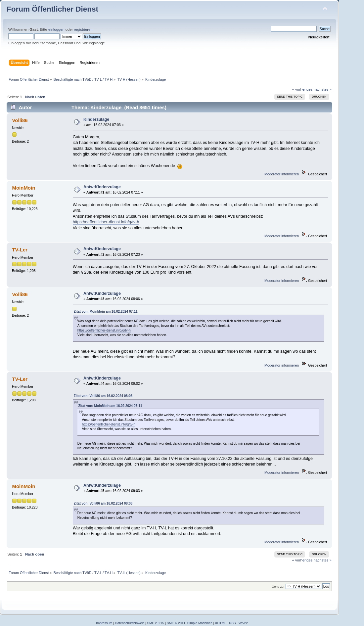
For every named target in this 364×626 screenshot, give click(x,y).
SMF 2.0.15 (156, 623)
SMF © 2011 (176, 623)
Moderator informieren (282, 174)
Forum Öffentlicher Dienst (52, 9)
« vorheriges (302, 89)
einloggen (56, 29)
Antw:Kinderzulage (102, 187)
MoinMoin (23, 188)
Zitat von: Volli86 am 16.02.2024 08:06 (103, 396)
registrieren (83, 29)
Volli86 (20, 120)
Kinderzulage (96, 119)
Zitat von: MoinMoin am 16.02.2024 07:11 (106, 312)
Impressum (104, 623)
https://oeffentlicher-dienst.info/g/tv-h (106, 222)
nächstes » (323, 89)
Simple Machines (200, 623)
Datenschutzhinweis (130, 623)
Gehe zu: (278, 586)
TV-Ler (20, 250)
